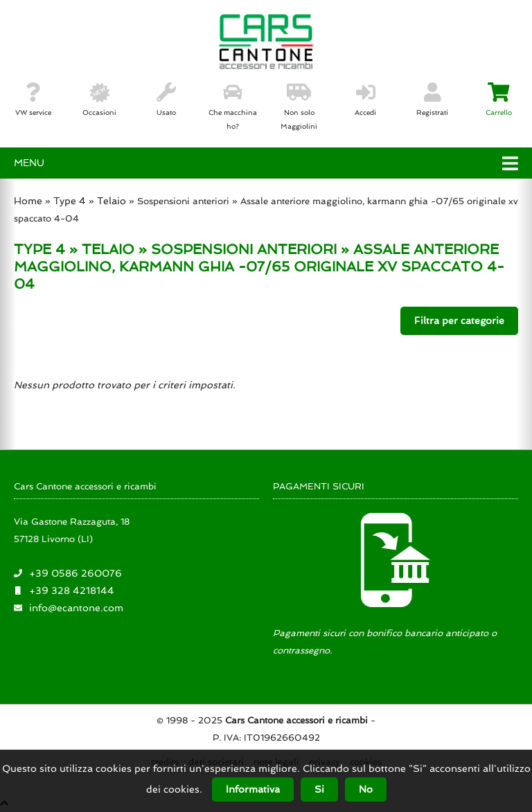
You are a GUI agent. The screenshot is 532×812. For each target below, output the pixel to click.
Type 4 (70, 201)
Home (28, 201)
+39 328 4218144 (72, 590)
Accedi (365, 100)
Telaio (112, 201)
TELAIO (108, 249)
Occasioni (99, 100)
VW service (33, 100)
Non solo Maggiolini (299, 107)
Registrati (432, 100)
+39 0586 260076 (76, 573)
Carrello (499, 100)
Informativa (253, 789)
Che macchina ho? (233, 107)
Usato (166, 100)
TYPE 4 (39, 249)
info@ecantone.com (76, 608)
